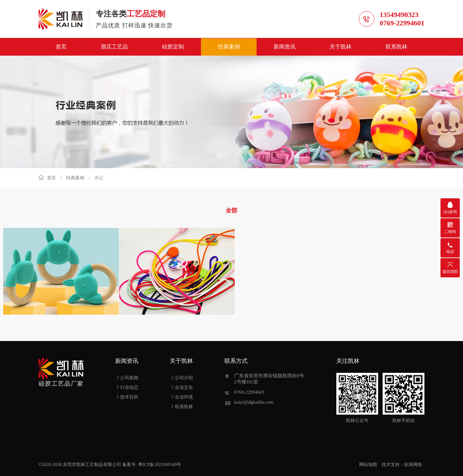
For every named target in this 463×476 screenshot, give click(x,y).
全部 (232, 211)
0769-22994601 (402, 23)
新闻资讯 (285, 47)
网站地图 (368, 464)
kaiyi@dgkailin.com (254, 401)
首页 (61, 47)
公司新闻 (127, 377)
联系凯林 (396, 47)
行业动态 (127, 387)
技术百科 (127, 396)
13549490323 (399, 15)
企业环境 (181, 396)
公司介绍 (181, 377)
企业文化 (181, 387)
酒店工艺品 (114, 47)
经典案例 (229, 47)
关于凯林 (340, 47)
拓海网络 (413, 464)
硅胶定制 (173, 47)
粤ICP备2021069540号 (160, 464)
